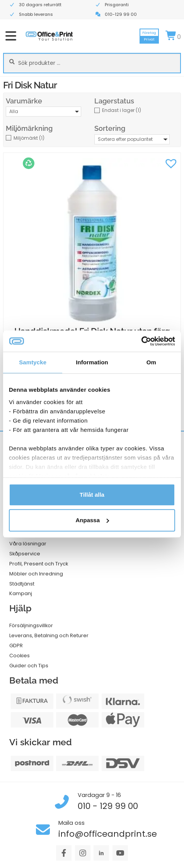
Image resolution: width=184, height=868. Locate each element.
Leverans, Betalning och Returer (49, 635)
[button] (171, 162)
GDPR (16, 646)
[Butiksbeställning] (132, 139)
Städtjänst (22, 584)
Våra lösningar (28, 544)
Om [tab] (151, 362)
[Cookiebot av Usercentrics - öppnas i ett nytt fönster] (141, 341)
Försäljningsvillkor (31, 625)
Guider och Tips (29, 666)
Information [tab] (92, 362)
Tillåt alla (92, 495)
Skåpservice (25, 554)
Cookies (20, 656)
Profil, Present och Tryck (39, 564)
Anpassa (92, 520)
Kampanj (21, 593)
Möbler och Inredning (36, 574)
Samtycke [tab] (33, 362)
